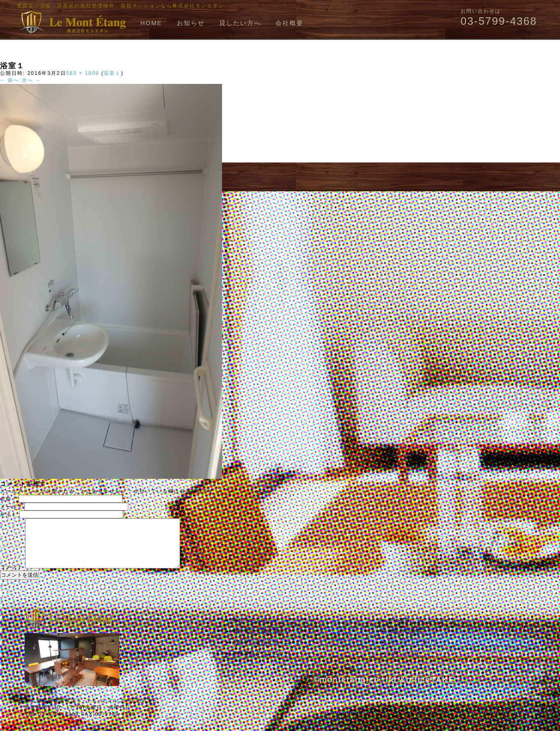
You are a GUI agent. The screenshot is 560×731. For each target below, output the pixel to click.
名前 (8, 499)
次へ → (31, 80)
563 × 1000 (83, 73)
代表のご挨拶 (405, 641)
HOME (151, 23)
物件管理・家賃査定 (258, 641)
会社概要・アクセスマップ (422, 630)
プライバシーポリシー (417, 652)
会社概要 (289, 23)
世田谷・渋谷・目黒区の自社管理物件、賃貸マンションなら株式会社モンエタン (120, 6)
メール (11, 507)
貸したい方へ (240, 23)
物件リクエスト (252, 630)
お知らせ (191, 23)
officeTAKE (430, 689)
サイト (9, 515)
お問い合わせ (405, 663)
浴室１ (112, 73)
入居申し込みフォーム (261, 652)
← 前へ (10, 80)
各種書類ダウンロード (261, 663)
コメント (12, 577)
